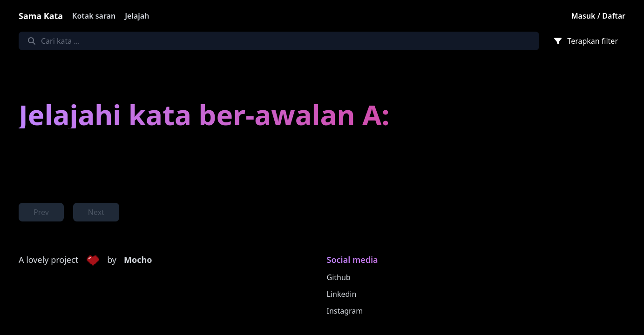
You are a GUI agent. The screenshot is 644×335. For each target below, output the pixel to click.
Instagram (345, 311)
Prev (41, 212)
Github (339, 277)
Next (96, 212)
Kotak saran (94, 16)
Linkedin (342, 294)
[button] (93, 260)
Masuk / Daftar (598, 16)
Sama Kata (41, 16)
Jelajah (137, 16)
